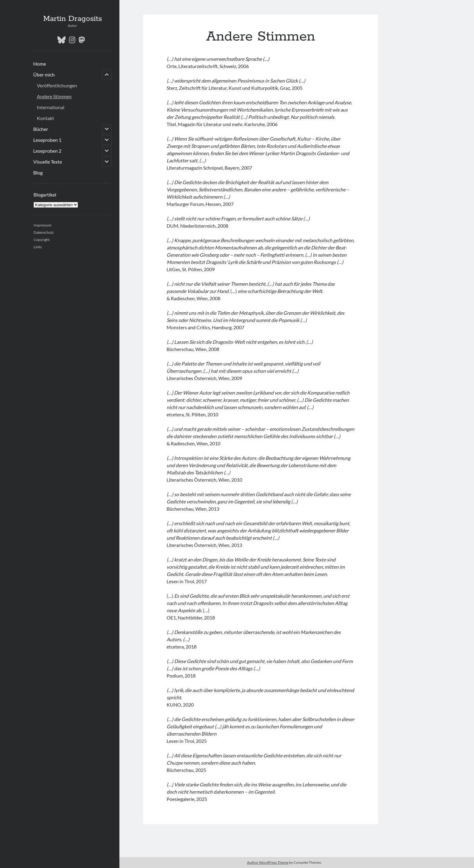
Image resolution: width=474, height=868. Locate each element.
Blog (38, 172)
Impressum (42, 225)
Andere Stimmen (54, 96)
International (51, 107)
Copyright (42, 240)
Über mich (44, 75)
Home (40, 64)
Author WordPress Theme (268, 862)
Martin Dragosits (73, 19)
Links (38, 247)
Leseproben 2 (47, 151)
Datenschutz (44, 232)
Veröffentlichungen (57, 85)
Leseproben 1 (47, 140)
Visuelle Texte (48, 162)
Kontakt (45, 118)
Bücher (41, 129)
